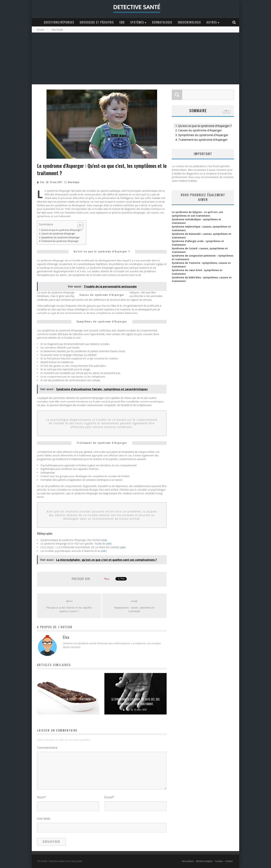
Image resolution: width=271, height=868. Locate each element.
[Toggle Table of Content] (79, 225)
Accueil (40, 30)
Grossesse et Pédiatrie (97, 22)
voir (104, 540)
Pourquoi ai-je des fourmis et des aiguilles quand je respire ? (69, 609)
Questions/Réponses (59, 22)
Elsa (42, 182)
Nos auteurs (188, 861)
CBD (122, 22)
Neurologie (74, 182)
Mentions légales (204, 861)
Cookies (219, 861)
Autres (212, 22)
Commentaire (47, 748)
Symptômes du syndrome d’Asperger (60, 237)
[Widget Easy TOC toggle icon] (226, 110)
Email (109, 797)
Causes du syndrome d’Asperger (58, 234)
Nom (41, 797)
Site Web (44, 819)
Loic (60, 710)
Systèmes (137, 22)
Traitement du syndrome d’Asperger (60, 241)
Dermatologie (162, 22)
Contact (229, 861)
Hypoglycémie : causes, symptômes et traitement (134, 609)
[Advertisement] (135, 58)
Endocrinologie (189, 22)
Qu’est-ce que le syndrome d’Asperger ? (62, 230)
